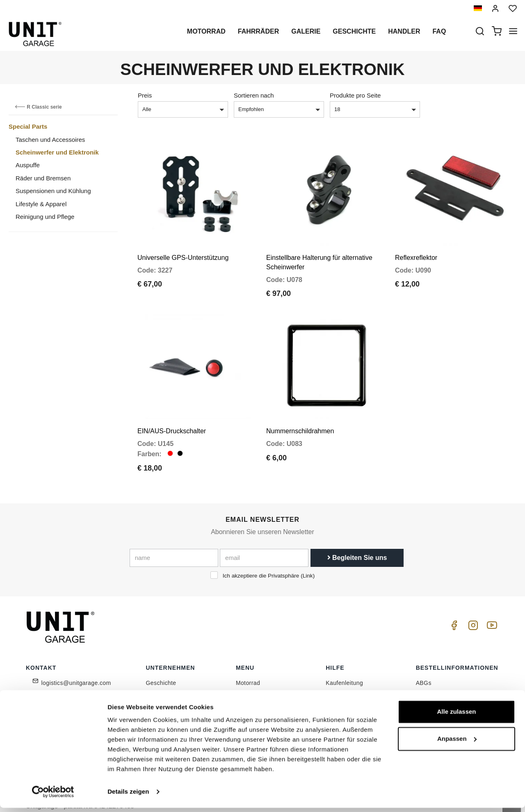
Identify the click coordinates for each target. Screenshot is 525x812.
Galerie (306, 31)
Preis (145, 95)
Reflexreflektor (416, 249)
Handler (404, 31)
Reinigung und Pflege (45, 217)
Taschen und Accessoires (50, 140)
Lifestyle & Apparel (41, 204)
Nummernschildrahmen (300, 415)
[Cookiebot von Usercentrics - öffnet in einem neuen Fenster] (53, 796)
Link (308, 560)
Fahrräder (258, 31)
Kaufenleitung (344, 667)
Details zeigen (128, 796)
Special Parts (28, 126)
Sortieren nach (254, 95)
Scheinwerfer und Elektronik (57, 152)
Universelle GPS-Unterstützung (183, 249)
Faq (439, 31)
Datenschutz (163, 693)
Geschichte (354, 31)
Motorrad (206, 31)
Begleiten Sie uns (357, 542)
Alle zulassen (456, 716)
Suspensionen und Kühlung (53, 191)
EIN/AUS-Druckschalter (172, 415)
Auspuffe (28, 165)
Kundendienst (344, 680)
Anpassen (457, 743)
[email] (264, 542)
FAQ (332, 693)
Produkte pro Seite (355, 95)
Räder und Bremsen (43, 178)
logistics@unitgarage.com (76, 667)
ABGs (424, 667)
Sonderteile (251, 680)
